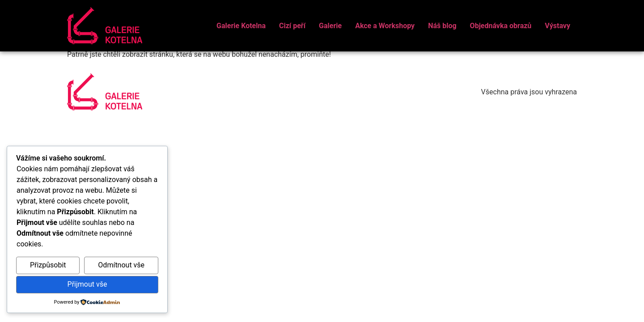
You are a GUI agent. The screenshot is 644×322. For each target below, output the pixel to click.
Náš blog (442, 26)
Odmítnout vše (121, 265)
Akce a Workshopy (385, 26)
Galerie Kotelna (241, 26)
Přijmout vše (87, 284)
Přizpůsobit (48, 265)
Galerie (330, 26)
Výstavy (557, 26)
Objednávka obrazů (501, 26)
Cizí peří (292, 26)
